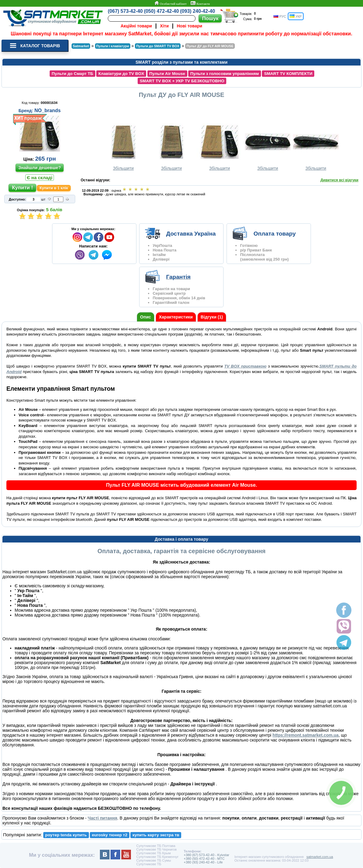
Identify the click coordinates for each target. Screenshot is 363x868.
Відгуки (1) (212, 317)
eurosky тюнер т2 (110, 835)
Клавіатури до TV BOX (121, 74)
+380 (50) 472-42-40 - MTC (204, 859)
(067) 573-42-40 (125, 11)
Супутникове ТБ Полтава (156, 846)
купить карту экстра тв (156, 835)
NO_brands (48, 110)
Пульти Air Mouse (167, 74)
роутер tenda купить (66, 835)
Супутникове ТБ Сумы (153, 860)
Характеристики (176, 317)
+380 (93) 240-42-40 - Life (203, 862)
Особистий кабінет (170, 3)
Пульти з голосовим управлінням (225, 74)
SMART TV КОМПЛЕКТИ (288, 74)
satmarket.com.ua (320, 857)
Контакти (200, 3)
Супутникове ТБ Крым (153, 853)
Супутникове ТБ (149, 864)
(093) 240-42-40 (197, 11)
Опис (146, 317)
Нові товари (190, 26)
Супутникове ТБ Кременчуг (157, 857)
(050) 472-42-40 (162, 11)
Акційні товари (136, 26)
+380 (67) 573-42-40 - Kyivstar (206, 855)
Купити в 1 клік (54, 188)
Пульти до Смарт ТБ (72, 74)
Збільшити (123, 147)
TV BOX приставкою (245, 366)
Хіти (164, 26)
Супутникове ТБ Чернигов (156, 849)
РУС (280, 16)
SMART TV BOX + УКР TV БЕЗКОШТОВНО (182, 81)
